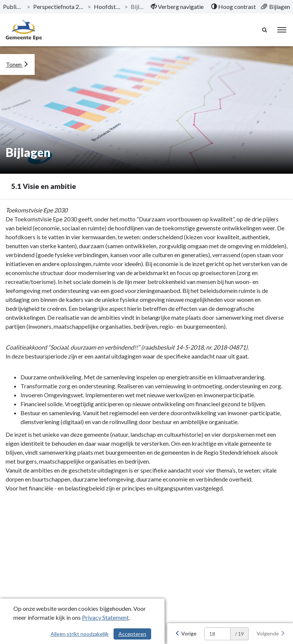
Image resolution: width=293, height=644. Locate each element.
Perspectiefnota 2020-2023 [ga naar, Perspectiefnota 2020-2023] (59, 7)
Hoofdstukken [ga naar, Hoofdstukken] (107, 7)
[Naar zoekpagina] (265, 30)
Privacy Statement (105, 617)
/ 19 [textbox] (239, 634)
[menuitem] (177, 7)
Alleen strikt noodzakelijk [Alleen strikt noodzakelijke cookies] (80, 634)
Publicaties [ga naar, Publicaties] (13, 7)
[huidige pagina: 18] (217, 634)
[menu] (282, 30)
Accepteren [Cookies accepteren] (132, 634)
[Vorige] (186, 634)
